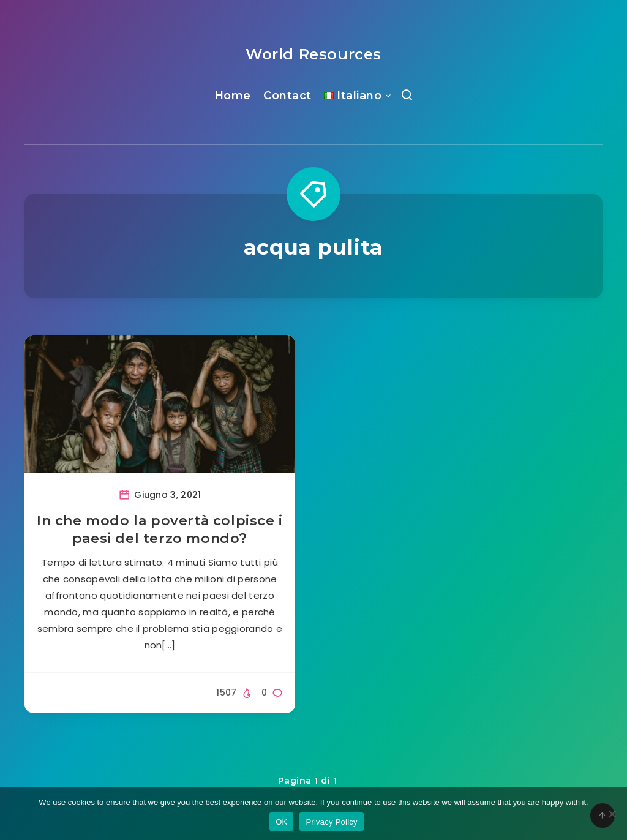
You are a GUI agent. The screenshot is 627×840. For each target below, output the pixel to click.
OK (281, 822)
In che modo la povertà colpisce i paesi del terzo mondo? (160, 530)
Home (233, 96)
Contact (287, 96)
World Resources (313, 54)
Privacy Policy (331, 822)
